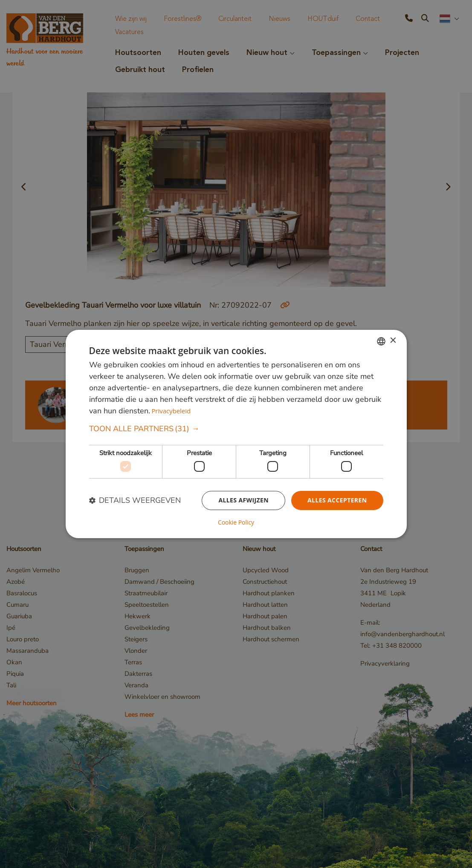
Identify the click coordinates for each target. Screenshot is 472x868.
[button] (236, 429)
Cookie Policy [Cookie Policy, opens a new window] (236, 522)
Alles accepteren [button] (337, 500)
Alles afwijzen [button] (243, 500)
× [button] (393, 341)
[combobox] (381, 341)
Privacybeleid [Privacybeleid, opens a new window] (171, 411)
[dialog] (236, 434)
